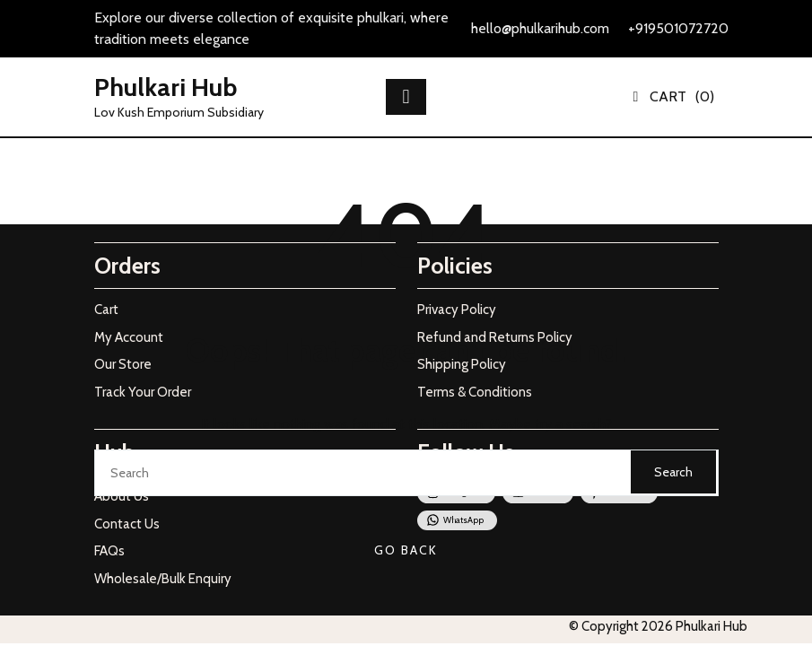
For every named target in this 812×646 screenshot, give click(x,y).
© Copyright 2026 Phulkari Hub (658, 626)
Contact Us (127, 524)
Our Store (123, 364)
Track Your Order (143, 392)
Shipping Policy (462, 364)
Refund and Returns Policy (495, 337)
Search (673, 472)
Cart (106, 310)
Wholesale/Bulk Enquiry (163, 579)
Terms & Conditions (475, 392)
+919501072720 (678, 28)
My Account (129, 337)
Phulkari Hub (166, 87)
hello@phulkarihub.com (540, 28)
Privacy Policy (457, 310)
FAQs (109, 551)
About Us (122, 496)
